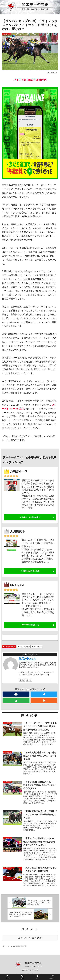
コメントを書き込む (30, 940)
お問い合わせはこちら (30, 972)
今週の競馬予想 (9, 647)
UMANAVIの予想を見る (30, 625)
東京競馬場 (37, 647)
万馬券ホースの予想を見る (30, 517)
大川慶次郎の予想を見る (30, 571)
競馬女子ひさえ (28, 659)
